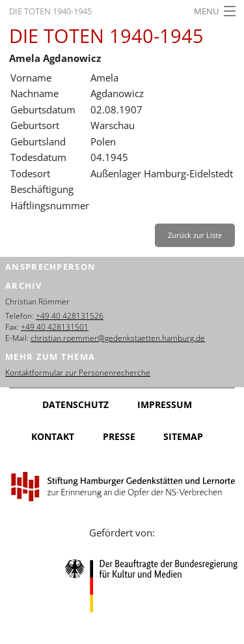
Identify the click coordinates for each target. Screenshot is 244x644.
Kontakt (53, 436)
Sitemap (183, 436)
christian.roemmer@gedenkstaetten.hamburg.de (118, 338)
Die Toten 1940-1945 (50, 11)
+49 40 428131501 (55, 327)
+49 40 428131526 (70, 316)
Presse (119, 436)
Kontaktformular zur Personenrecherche (78, 373)
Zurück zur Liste (195, 235)
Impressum (165, 404)
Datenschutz (75, 404)
